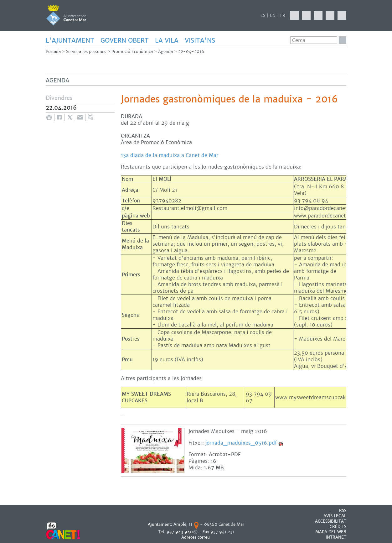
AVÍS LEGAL (335, 516)
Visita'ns (200, 40)
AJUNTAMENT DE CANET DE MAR (66, 15)
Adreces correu (196, 537)
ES (263, 16)
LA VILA (167, 40)
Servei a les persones (86, 52)
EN (273, 16)
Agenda (165, 52)
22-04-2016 (191, 52)
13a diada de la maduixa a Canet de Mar (170, 155)
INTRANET (336, 537)
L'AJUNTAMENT (70, 40)
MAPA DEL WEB (331, 532)
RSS (343, 511)
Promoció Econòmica (132, 52)
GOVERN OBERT (125, 40)
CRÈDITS (338, 527)
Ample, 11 (183, 524)
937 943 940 (180, 532)
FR (283, 16)
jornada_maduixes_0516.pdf (241, 443)
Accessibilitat (331, 521)
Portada (53, 52)
